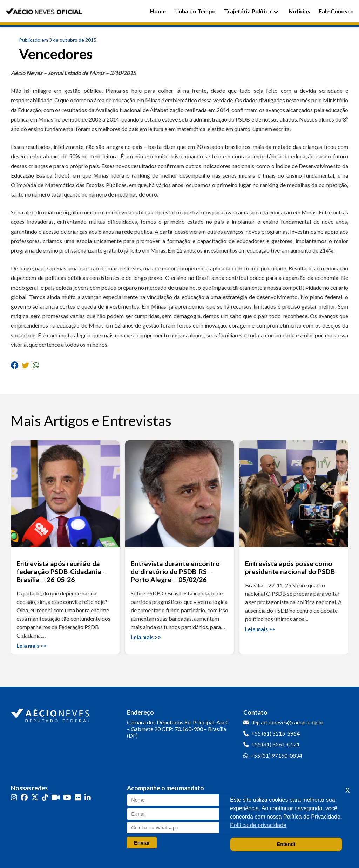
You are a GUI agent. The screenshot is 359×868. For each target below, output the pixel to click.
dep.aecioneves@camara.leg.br (287, 722)
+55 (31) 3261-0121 (276, 744)
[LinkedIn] (88, 797)
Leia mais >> (32, 646)
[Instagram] (14, 797)
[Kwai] (56, 797)
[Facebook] (24, 797)
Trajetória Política (251, 11)
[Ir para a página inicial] (51, 714)
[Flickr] (78, 797)
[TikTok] (45, 797)
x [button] (348, 790)
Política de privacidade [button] (258, 825)
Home (158, 11)
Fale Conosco (336, 11)
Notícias (299, 11)
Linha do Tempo (195, 11)
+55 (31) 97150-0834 (276, 756)
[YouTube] (67, 797)
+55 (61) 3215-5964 (276, 733)
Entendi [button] (286, 844)
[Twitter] (35, 797)
